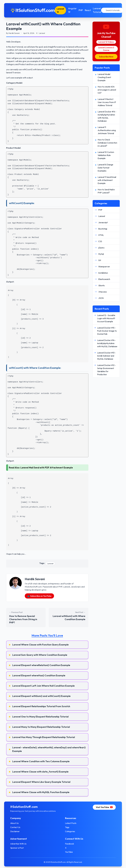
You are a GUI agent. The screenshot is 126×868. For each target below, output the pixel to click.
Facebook (70, 844)
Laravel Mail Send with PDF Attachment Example (47, 468)
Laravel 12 (60, 10)
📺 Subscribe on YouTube (39, 596)
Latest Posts (71, 823)
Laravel (50, 564)
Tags (67, 827)
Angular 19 (72, 10)
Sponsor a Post (17, 848)
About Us (14, 823)
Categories (70, 831)
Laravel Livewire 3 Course (106, 49)
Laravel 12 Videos (106, 42)
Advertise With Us (18, 844)
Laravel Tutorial (97, 10)
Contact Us (15, 827)
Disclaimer (15, 831)
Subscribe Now (106, 57)
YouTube (69, 852)
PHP (81, 10)
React (88, 10)
